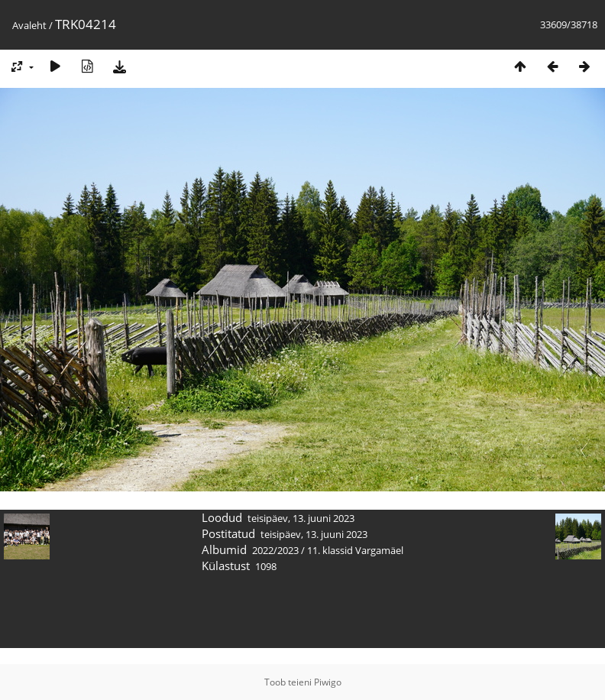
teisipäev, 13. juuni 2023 (301, 518)
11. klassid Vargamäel (355, 550)
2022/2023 (275, 550)
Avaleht (29, 25)
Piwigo (328, 682)
